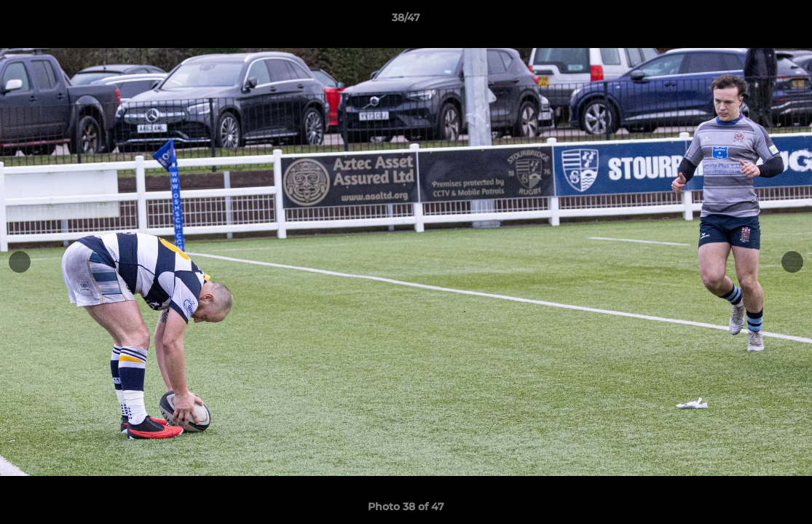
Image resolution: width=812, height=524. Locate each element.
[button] (786, 21)
